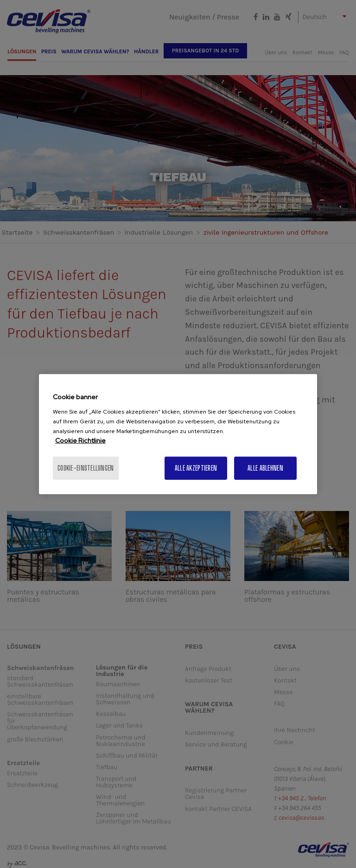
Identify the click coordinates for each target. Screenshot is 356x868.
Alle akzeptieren (196, 468)
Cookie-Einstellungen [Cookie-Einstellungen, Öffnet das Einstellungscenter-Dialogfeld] (86, 468)
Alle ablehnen (265, 468)
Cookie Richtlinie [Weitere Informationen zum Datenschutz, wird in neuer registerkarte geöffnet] (80, 440)
